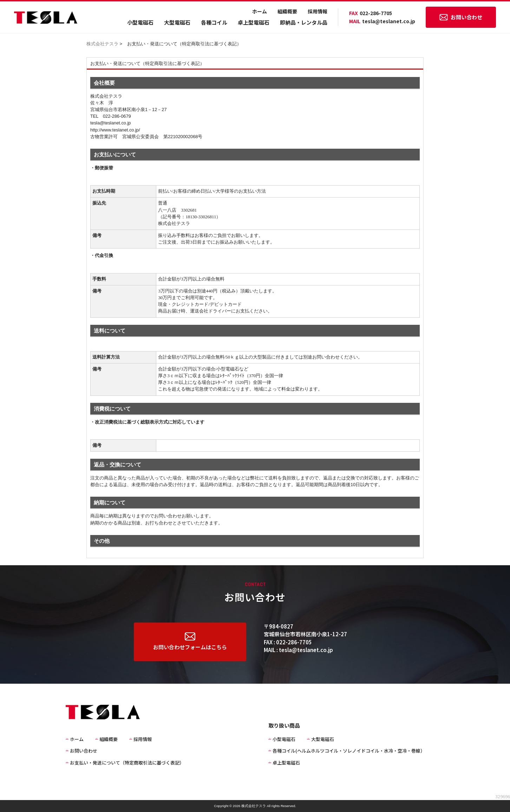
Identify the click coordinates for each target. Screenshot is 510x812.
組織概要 (287, 11)
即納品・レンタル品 (304, 22)
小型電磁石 (140, 22)
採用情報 (318, 11)
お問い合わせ (461, 17)
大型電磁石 (177, 22)
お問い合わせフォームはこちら (190, 642)
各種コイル (214, 22)
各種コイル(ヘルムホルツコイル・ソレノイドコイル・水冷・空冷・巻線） (349, 751)
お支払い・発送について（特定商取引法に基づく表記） (127, 763)
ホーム (260, 11)
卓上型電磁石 (254, 22)
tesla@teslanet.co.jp (382, 21)
